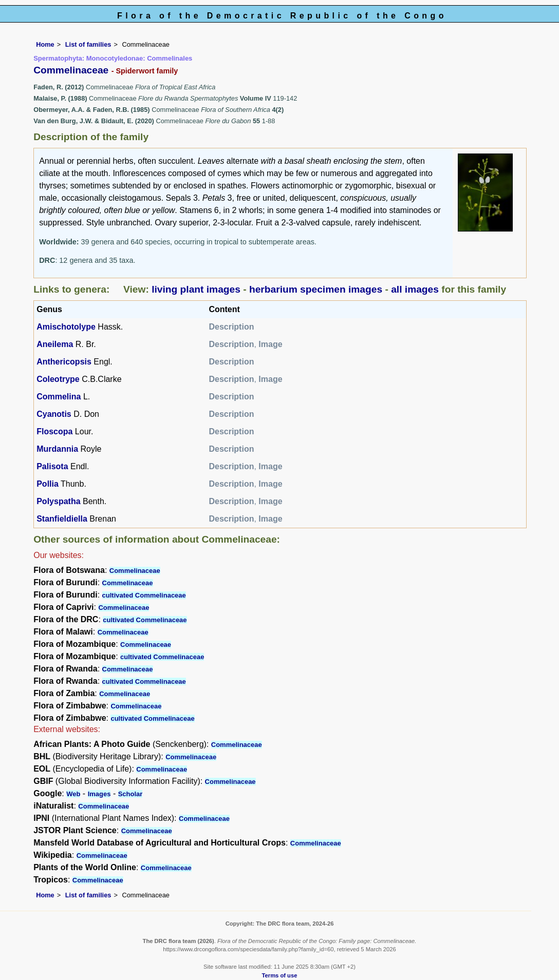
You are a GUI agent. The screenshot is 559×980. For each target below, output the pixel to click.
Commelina (59, 397)
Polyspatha (58, 501)
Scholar (131, 794)
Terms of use (280, 975)
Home (45, 44)
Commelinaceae (135, 571)
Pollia (48, 484)
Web (73, 794)
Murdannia (57, 449)
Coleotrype (58, 379)
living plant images (196, 289)
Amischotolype (66, 327)
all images (415, 289)
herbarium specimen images (316, 289)
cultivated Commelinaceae (144, 595)
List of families (88, 44)
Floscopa (54, 431)
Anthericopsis (64, 362)
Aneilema (55, 344)
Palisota (52, 466)
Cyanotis (54, 414)
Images (99, 794)
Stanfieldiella (62, 519)
